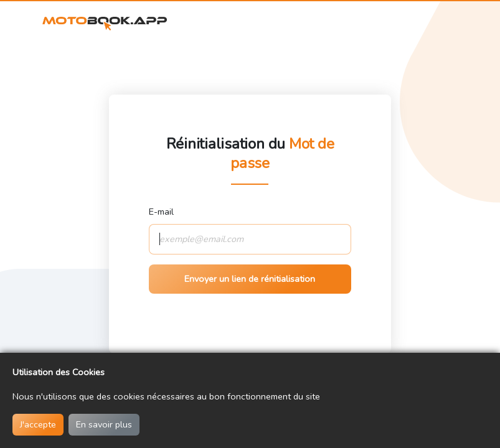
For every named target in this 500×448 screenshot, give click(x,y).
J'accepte (38, 424)
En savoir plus (104, 424)
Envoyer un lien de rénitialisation (250, 279)
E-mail (161, 212)
